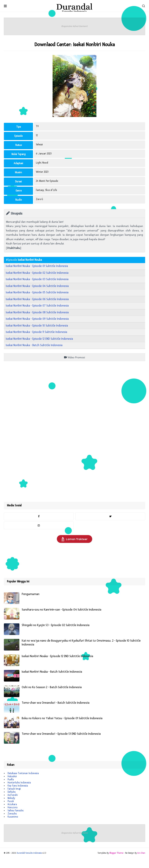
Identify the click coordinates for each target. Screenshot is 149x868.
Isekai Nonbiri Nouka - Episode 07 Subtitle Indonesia (37, 306)
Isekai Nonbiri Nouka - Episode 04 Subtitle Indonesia (37, 286)
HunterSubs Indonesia (19, 783)
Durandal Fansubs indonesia (29, 853)
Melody (11, 798)
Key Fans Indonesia (18, 786)
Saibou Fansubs (16, 811)
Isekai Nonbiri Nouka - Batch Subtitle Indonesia (34, 345)
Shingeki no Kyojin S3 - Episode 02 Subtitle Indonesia (56, 625)
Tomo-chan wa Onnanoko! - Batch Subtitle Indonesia (56, 703)
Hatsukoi (12, 776)
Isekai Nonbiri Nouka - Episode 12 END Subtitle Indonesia (39, 339)
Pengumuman (31, 594)
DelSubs (12, 792)
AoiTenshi (13, 795)
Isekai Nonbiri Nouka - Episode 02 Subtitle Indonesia (37, 273)
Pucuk (11, 801)
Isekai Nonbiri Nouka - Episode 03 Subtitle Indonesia (37, 279)
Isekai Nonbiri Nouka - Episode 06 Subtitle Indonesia (37, 299)
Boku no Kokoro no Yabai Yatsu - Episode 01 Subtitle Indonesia (62, 718)
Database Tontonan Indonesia (23, 773)
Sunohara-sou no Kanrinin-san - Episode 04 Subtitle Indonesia (62, 610)
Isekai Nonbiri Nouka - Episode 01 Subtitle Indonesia (37, 266)
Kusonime (13, 817)
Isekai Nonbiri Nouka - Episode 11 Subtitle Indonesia (36, 332)
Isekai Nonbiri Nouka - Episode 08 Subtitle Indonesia (37, 312)
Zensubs (12, 814)
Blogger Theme (116, 853)
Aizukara (12, 804)
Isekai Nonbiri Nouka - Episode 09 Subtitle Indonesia (37, 319)
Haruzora (12, 807)
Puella (11, 780)
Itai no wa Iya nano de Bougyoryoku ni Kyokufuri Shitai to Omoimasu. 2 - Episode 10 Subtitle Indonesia (81, 643)
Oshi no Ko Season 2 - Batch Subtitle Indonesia (52, 687)
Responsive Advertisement (74, 26)
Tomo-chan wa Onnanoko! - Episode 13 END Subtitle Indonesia (61, 734)
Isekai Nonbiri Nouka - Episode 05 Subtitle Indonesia (37, 292)
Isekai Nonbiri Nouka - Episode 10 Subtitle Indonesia (37, 326)
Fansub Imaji (14, 789)
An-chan (141, 853)
